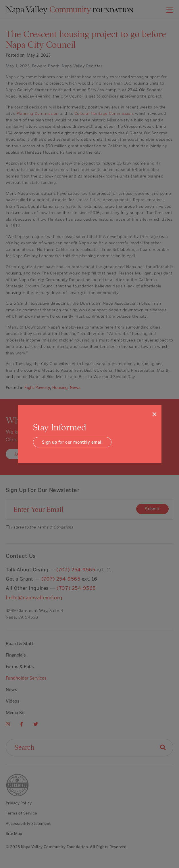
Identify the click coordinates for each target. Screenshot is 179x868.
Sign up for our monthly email (72, 442)
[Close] (154, 414)
